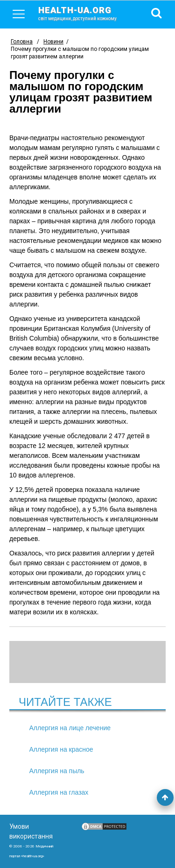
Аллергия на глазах (59, 792)
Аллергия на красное (61, 749)
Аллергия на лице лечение (70, 728)
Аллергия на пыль (57, 771)
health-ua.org (85, 13)
